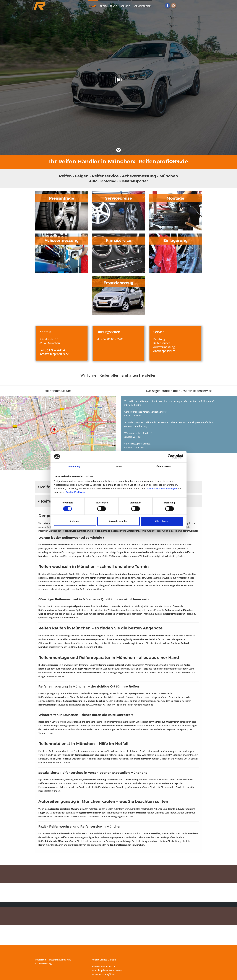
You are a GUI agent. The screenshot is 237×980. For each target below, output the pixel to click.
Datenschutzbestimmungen (161, 488)
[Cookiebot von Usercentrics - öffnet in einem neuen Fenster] (170, 457)
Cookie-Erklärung (75, 492)
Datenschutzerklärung (60, 960)
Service (125, 6)
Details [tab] (118, 466)
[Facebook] (167, 6)
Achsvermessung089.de (104, 974)
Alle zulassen (162, 521)
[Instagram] (173, 6)
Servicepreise (142, 6)
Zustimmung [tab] (73, 466)
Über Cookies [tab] (164, 466)
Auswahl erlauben (118, 521)
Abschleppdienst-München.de (107, 970)
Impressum (41, 960)
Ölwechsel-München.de (104, 966)
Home (93, 6)
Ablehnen (75, 521)
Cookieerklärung (43, 963)
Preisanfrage (108, 6)
